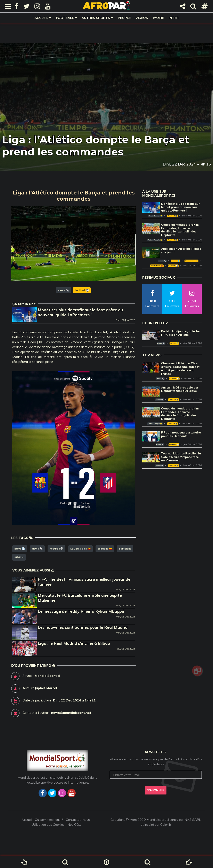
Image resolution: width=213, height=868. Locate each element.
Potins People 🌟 (155, 240)
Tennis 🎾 (174, 343)
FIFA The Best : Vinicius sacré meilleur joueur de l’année (84, 582)
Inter (174, 18)
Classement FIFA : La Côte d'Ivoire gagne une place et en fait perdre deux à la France (180, 368)
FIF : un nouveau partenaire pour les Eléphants (181, 434)
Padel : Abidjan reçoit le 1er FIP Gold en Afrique (181, 333)
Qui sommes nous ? (49, 820)
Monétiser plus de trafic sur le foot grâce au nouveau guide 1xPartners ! (80, 312)
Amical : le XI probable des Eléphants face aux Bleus (180, 389)
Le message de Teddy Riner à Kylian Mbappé (81, 611)
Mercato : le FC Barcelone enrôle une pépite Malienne (80, 598)
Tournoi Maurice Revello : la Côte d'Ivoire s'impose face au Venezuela (181, 457)
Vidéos (142, 18)
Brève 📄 (20, 549)
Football (65, 18)
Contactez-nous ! (79, 820)
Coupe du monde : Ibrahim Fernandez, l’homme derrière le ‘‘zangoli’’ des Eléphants (180, 230)
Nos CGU (74, 824)
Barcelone (125, 549)
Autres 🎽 (175, 261)
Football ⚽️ (82, 290)
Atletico (19, 557)
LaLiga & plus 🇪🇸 (80, 549)
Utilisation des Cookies (48, 824)
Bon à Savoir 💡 (155, 216)
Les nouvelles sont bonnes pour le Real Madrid (83, 627)
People (124, 18)
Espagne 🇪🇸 (105, 549)
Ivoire (158, 18)
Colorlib (166, 824)
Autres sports (96, 18)
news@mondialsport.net (71, 713)
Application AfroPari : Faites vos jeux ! (181, 250)
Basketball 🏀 (157, 266)
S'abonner (156, 790)
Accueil (41, 18)
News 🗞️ (63, 290)
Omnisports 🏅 (191, 261)
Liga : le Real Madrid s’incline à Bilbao (74, 643)
